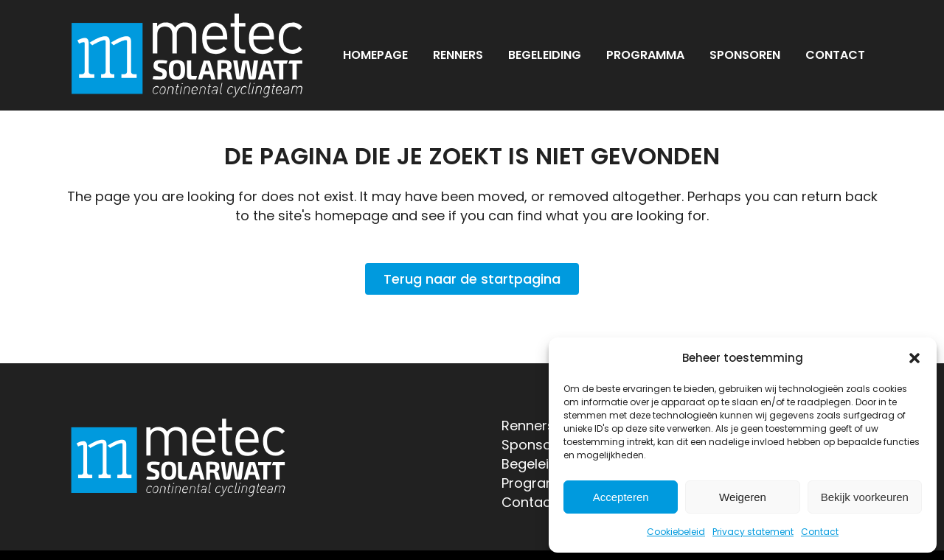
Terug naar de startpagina (472, 279)
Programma (541, 483)
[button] (914, 358)
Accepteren (621, 497)
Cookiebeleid (676, 532)
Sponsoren (537, 445)
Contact (820, 532)
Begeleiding (539, 464)
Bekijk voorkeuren (865, 497)
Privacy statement (753, 532)
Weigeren (743, 497)
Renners (528, 426)
